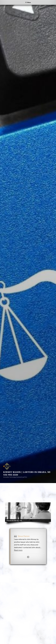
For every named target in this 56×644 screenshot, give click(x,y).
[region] (28, 512)
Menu (28, 2)
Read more (18, 550)
